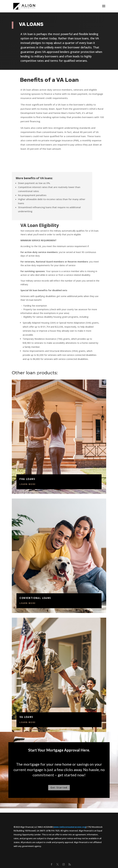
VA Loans (26, 717)
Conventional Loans (35, 598)
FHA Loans (27, 479)
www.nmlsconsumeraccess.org (70, 827)
